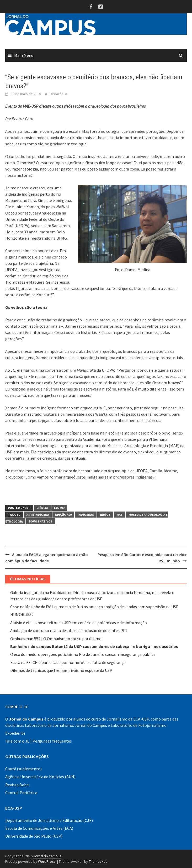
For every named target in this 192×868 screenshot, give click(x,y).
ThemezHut (98, 861)
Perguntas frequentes (52, 741)
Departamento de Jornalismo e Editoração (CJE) (49, 820)
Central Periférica (21, 793)
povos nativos (41, 521)
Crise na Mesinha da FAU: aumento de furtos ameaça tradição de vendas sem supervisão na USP (94, 607)
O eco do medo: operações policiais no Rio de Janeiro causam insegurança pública (83, 654)
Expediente (15, 733)
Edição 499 (63, 515)
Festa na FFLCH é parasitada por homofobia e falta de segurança (68, 662)
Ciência (42, 508)
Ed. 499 (59, 508)
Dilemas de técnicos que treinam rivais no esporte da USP (61, 670)
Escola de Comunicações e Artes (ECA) (39, 828)
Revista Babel (18, 785)
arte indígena (38, 515)
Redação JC (59, 94)
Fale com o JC (17, 741)
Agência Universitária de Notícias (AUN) (40, 777)
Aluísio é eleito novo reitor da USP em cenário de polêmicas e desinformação (79, 623)
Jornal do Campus (47, 856)
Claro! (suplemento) (23, 769)
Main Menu (24, 55)
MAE (119, 515)
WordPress (47, 861)
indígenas (86, 515)
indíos (105, 515)
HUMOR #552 (22, 614)
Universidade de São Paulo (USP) (34, 836)
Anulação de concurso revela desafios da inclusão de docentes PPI (69, 630)
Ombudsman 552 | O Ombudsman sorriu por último (56, 639)
